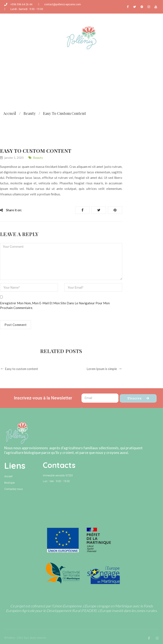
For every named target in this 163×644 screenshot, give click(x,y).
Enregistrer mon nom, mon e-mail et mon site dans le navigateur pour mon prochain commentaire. (55, 305)
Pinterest (115, 210)
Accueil (10, 113)
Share (82, 210)
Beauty (30, 113)
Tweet (99, 210)
